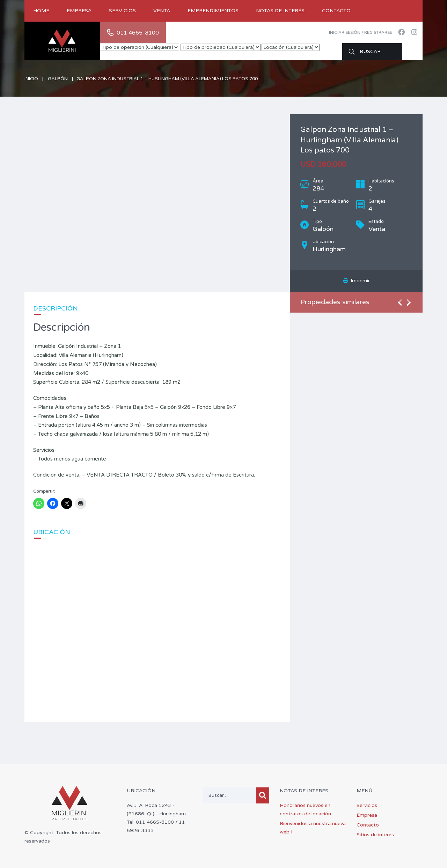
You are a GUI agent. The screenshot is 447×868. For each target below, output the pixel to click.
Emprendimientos (213, 11)
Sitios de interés (375, 835)
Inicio (31, 79)
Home (41, 11)
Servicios (122, 11)
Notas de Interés (280, 11)
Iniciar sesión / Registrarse (361, 32)
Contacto (336, 11)
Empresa (79, 11)
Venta (162, 11)
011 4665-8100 (138, 33)
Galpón (58, 79)
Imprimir (356, 281)
